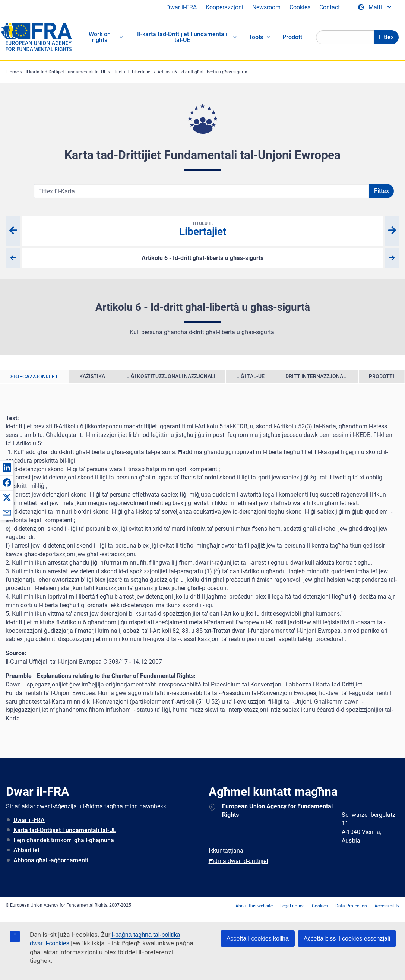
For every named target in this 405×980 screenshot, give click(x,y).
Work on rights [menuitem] (100, 37)
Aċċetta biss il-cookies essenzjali (347, 938)
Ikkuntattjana (226, 851)
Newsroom (266, 7)
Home (12, 72)
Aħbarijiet (26, 850)
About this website (254, 906)
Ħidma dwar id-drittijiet (238, 861)
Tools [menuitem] (256, 37)
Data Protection (351, 906)
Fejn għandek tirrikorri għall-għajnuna (64, 840)
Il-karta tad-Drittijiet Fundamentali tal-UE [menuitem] (182, 37)
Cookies (300, 7)
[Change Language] (375, 7)
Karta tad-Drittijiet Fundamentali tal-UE (65, 830)
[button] (7, 467)
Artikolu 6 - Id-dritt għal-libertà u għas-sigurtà (202, 72)
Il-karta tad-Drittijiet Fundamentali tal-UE (66, 72)
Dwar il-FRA (181, 7)
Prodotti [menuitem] (293, 37)
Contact (330, 7)
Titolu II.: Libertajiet (133, 72)
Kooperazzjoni (224, 7)
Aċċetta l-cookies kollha (258, 938)
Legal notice (292, 906)
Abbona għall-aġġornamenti (51, 860)
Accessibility (387, 906)
